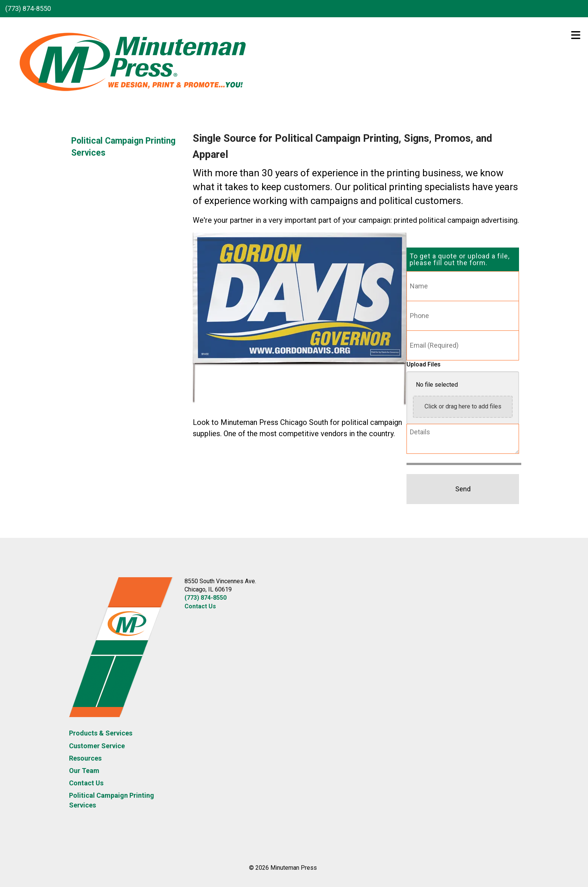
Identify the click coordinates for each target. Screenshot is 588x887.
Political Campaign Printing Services (123, 147)
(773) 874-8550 (28, 8)
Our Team (84, 771)
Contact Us (86, 783)
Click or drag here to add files (463, 406)
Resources (85, 758)
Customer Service (97, 746)
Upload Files (424, 364)
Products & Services (101, 733)
